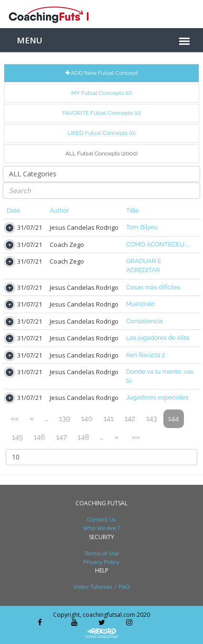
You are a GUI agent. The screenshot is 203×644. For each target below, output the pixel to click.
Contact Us (101, 520)
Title (132, 210)
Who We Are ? (101, 528)
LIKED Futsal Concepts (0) (101, 133)
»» (136, 437)
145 (17, 437)
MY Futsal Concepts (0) (101, 93)
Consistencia (144, 321)
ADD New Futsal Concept (102, 73)
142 (130, 419)
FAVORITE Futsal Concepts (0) (101, 113)
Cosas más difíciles (153, 287)
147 (61, 437)
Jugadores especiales (157, 397)
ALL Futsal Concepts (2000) (102, 153)
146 (40, 437)
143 (152, 419)
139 (65, 419)
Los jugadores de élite (158, 338)
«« (15, 419)
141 (109, 419)
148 (84, 437)
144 (174, 419)
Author (59, 210)
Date (13, 210)
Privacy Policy (101, 562)
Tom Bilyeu (142, 227)
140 (87, 419)
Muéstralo (140, 304)
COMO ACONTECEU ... (158, 244)
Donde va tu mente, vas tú (160, 376)
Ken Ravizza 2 (145, 355)
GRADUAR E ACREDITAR (144, 266)
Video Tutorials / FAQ (101, 587)
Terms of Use (101, 553)
